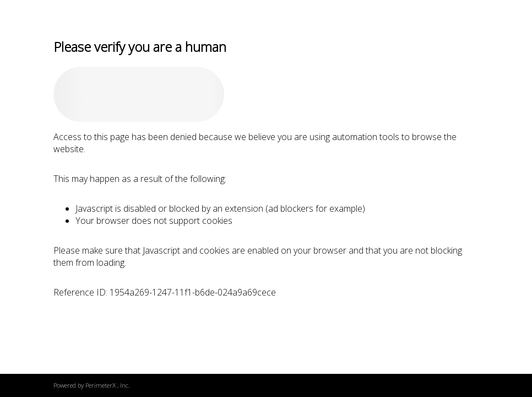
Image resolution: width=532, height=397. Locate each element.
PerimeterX (101, 385)
